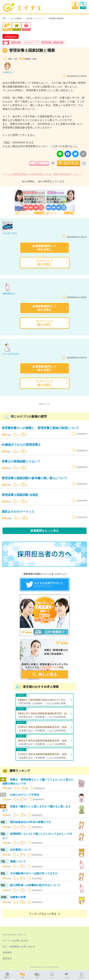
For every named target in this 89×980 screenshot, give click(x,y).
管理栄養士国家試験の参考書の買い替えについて (34, 478)
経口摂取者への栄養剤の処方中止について (35, 885)
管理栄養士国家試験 (56, 18)
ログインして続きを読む (45, 263)
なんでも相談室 (16, 18)
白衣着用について (21, 850)
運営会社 (7, 958)
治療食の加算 (18, 897)
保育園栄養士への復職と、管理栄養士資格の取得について (40, 428)
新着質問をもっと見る (45, 531)
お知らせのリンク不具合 (25, 795)
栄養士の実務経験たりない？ (21, 461)
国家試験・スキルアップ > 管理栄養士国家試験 (37, 42)
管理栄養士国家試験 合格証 (20, 495)
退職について (18, 861)
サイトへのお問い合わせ (15, 941)
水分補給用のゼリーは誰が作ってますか (34, 873)
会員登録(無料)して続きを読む (44, 248)
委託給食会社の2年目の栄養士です (31, 822)
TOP (4, 18)
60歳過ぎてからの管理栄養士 (21, 445)
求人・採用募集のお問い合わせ (19, 947)
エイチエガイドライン (14, 935)
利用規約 (7, 952)
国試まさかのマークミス (18, 512)
